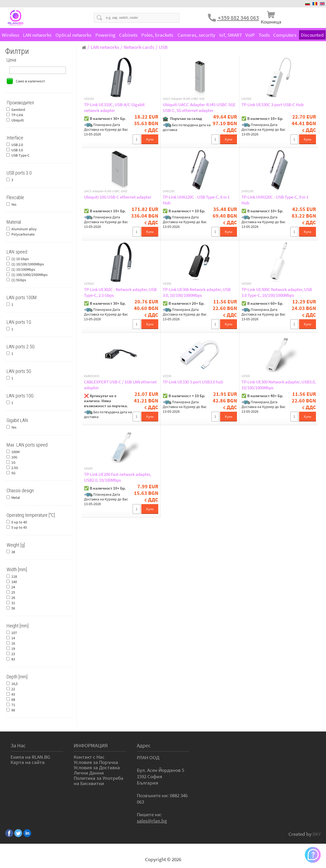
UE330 (167, 376)
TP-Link (17, 115)
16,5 (15, 684)
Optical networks (73, 35)
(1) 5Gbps (19, 280)
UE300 (246, 376)
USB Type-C (20, 155)
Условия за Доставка (97, 767)
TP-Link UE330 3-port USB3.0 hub (193, 382)
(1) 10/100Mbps (23, 269)
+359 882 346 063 (238, 18)
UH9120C (248, 191)
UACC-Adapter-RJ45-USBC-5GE (184, 99)
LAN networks (37, 35)
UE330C (247, 99)
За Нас (18, 745)
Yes (14, 204)
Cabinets (128, 35)
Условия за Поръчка (96, 762)
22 (13, 689)
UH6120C (169, 191)
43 (13, 694)
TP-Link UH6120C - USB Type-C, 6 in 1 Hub (196, 200)
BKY (317, 834)
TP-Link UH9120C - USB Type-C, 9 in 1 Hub (275, 200)
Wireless (11, 35)
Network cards (139, 47)
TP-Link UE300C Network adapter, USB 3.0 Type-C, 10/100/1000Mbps (277, 292)
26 (13, 598)
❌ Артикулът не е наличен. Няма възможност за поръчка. (106, 401)
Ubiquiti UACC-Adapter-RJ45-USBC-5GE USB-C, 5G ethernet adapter (199, 107)
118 (14, 576)
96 (13, 710)
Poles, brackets (157, 35)
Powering (105, 35)
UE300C (247, 284)
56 (13, 608)
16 (13, 643)
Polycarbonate (23, 234)
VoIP (250, 35)
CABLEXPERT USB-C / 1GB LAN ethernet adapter (120, 385)
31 (13, 603)
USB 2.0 (17, 145)
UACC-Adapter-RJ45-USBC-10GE (106, 191)
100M (15, 452)
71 (13, 705)
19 (13, 649)
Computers (285, 35)
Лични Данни (89, 773)
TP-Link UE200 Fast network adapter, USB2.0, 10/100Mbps (118, 477)
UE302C (89, 284)
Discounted (312, 35)
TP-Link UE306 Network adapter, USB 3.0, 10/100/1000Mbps (197, 292)
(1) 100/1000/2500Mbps (29, 275)
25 (13, 592)
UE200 (88, 468)
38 (13, 552)
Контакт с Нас (89, 757)
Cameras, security (196, 35)
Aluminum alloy (24, 229)
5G (13, 473)
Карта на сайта (28, 762)
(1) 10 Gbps (20, 259)
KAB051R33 (92, 376)
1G (13, 462)
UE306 (167, 284)
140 (14, 582)
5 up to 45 (19, 527)
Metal (16, 498)
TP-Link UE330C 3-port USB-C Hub (273, 105)
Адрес (144, 745)
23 (13, 654)
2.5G (15, 468)
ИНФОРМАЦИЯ (91, 745)
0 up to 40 (19, 522)
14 (13, 638)
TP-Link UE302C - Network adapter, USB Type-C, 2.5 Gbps (120, 292)
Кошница (271, 22)
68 (13, 700)
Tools (264, 35)
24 (13, 587)
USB (163, 47)
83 (13, 659)
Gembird (18, 110)
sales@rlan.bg (152, 821)
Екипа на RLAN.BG (30, 757)
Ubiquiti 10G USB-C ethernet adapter (118, 197)
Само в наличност (30, 81)
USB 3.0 (17, 150)
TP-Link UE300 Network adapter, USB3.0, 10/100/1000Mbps (279, 385)
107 (14, 633)
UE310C (89, 99)
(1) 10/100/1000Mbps (28, 264)
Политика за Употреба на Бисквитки (99, 781)
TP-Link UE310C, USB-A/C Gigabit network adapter (114, 107)
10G (14, 457)
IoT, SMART (231, 35)
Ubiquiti (18, 120)
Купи (150, 139)
